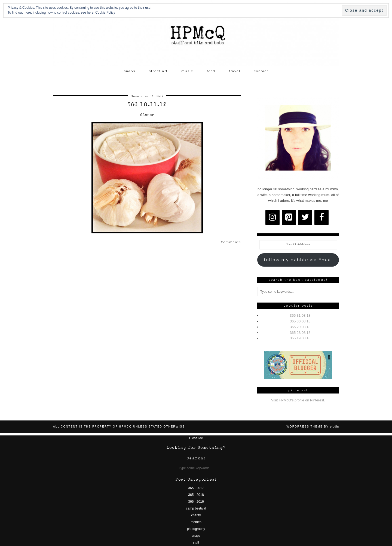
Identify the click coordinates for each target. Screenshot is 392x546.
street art (158, 71)
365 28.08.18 (300, 333)
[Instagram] (272, 217)
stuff (196, 542)
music (187, 71)
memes (196, 522)
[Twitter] (305, 217)
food (211, 71)
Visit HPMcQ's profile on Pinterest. (298, 400)
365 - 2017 (196, 488)
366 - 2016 (196, 502)
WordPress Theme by (313, 427)
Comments (231, 242)
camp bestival (196, 508)
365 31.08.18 (300, 315)
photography (196, 529)
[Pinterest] (289, 217)
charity (196, 515)
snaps (130, 71)
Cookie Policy (105, 13)
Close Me (196, 438)
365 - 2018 (196, 495)
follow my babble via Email (298, 260)
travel (235, 71)
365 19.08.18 (300, 338)
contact (261, 71)
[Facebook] (321, 217)
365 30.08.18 (300, 321)
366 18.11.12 (147, 105)
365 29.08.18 (300, 327)
